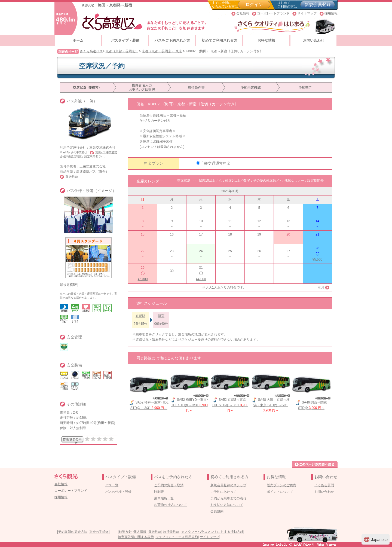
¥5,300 (143, 279)
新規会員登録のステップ (228, 485)
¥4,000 (201, 279)
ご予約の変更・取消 (169, 485)
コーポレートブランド (273, 13)
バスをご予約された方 (172, 40)
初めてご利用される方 (219, 40)
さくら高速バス (91, 51)
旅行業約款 (171, 532)
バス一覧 (112, 485)
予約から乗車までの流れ (228, 498)
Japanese (376, 539)
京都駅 (140, 316)
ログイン (254, 4)
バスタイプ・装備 (125, 40)
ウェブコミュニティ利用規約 (177, 537)
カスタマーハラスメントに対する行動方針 (212, 532)
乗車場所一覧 (164, 498)
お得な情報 (266, 40)
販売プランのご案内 (281, 485)
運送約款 (72, 177)
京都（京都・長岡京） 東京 (162, 51)
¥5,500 (318, 259)
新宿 (161, 316)
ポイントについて (280, 492)
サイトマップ (307, 13)
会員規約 (217, 511)
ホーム (78, 40)
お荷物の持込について (170, 505)
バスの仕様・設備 (118, 492)
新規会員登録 (318, 4)
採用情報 (331, 13)
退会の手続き (99, 532)
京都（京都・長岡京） (122, 51)
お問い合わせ (314, 40)
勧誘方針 (125, 532)
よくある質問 (324, 485)
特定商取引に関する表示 (136, 537)
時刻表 (159, 492)
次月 (321, 288)
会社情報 (243, 13)
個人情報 (140, 532)
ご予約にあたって (223, 492)
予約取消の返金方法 (73, 532)
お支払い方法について (227, 505)
